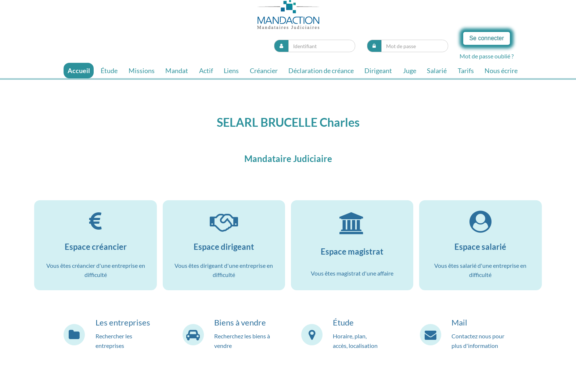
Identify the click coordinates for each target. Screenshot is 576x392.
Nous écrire (501, 71)
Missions (142, 71)
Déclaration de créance (321, 71)
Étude (109, 71)
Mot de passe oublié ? (487, 56)
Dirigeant (378, 71)
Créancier (264, 71)
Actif (206, 71)
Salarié (437, 71)
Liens (231, 71)
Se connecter (486, 38)
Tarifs (466, 71)
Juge (410, 71)
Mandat (177, 71)
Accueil (79, 71)
